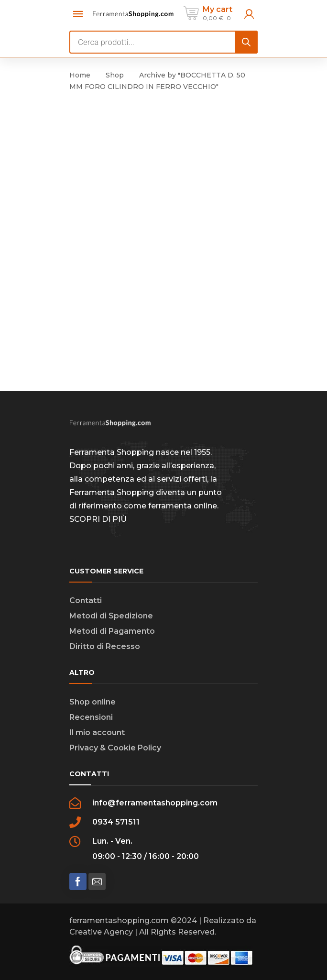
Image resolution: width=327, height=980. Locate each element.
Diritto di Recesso (105, 646)
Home (80, 75)
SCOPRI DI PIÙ (98, 519)
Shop (115, 75)
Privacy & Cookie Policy (115, 748)
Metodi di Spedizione (111, 616)
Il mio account (97, 732)
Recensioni (91, 717)
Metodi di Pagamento (112, 631)
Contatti (86, 600)
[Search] (246, 42)
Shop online (93, 702)
